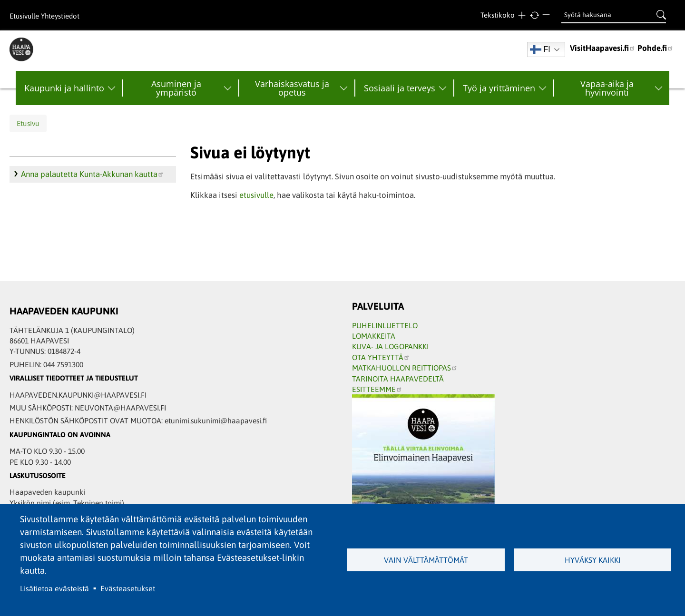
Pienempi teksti (547, 15)
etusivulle (256, 195)
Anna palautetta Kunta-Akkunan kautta (93, 174)
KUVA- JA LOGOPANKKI (390, 346)
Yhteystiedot (60, 16)
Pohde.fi (656, 48)
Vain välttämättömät (426, 560)
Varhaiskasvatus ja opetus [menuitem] (292, 88)
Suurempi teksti (522, 15)
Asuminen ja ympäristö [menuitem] (176, 88)
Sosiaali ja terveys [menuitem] (400, 88)
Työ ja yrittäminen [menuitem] (499, 88)
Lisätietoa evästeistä (54, 588)
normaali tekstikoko (534, 15)
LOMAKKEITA (374, 336)
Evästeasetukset (128, 588)
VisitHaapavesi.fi (603, 48)
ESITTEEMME (377, 389)
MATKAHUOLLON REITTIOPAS (405, 368)
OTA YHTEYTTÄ (381, 357)
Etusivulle (24, 16)
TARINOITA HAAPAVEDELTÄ (398, 379)
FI (540, 49)
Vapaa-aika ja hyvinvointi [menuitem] (607, 88)
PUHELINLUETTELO (385, 325)
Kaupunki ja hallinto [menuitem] (64, 88)
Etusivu (28, 123)
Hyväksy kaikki (593, 560)
